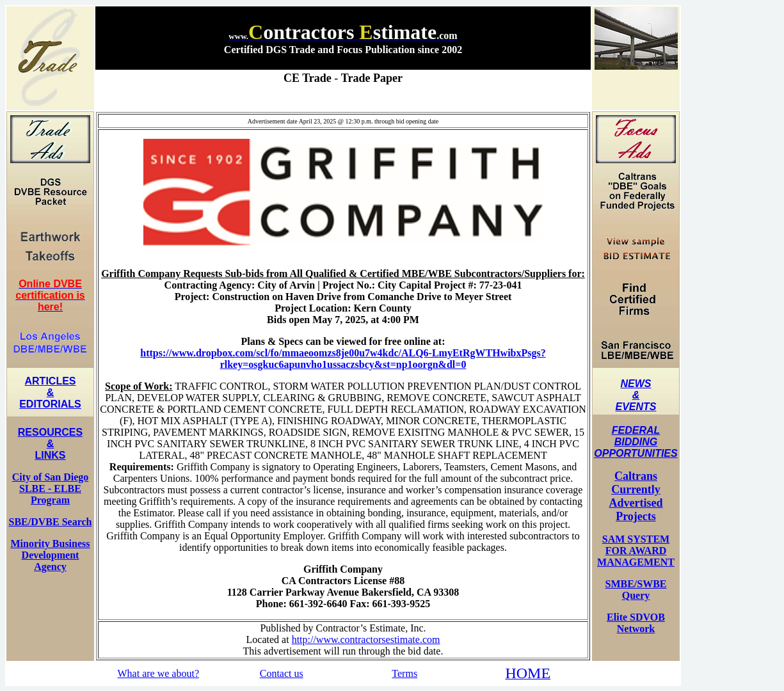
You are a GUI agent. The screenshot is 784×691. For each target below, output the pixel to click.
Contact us (282, 673)
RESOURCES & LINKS (50, 444)
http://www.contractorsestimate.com (366, 639)
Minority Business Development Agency (50, 555)
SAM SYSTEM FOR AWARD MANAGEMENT (636, 551)
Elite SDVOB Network (636, 623)
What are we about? (158, 673)
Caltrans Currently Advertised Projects (636, 496)
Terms (404, 673)
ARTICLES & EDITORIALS (50, 393)
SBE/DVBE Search (51, 522)
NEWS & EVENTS (636, 395)
